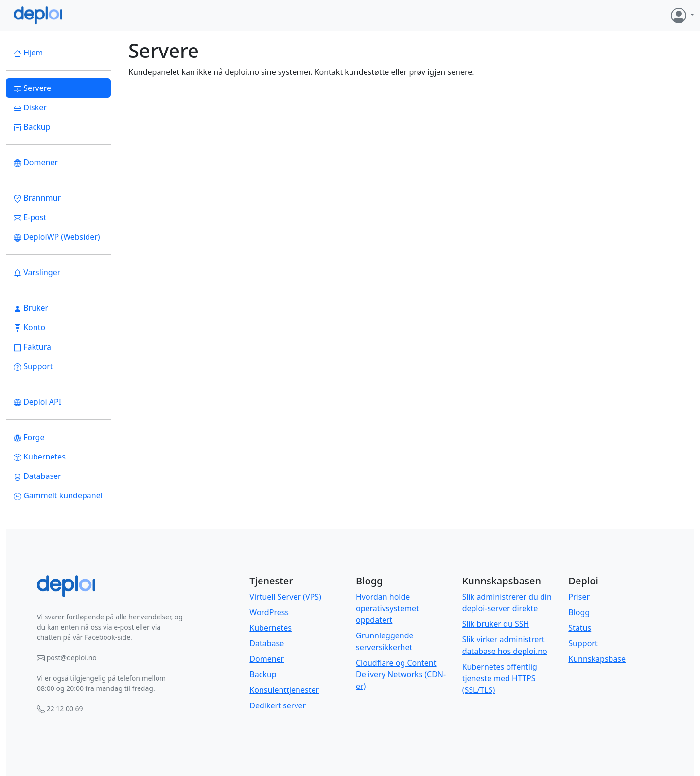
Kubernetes (40, 457)
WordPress (269, 612)
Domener (36, 162)
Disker (30, 107)
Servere (32, 88)
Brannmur (37, 198)
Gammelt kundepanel (58, 495)
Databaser (37, 476)
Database (267, 643)
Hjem (28, 53)
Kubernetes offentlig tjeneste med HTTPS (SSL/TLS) (500, 678)
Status (580, 628)
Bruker (31, 308)
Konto (29, 327)
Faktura (32, 347)
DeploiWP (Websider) (57, 237)
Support (33, 366)
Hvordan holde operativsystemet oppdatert (387, 608)
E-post (30, 217)
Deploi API (37, 402)
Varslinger (37, 272)
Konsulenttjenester (284, 690)
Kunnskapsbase (597, 659)
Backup (32, 127)
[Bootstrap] (66, 586)
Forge (29, 437)
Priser (579, 597)
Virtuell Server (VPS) (285, 597)
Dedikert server (278, 705)
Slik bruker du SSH (496, 624)
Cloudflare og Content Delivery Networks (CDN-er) (401, 674)
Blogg (579, 612)
